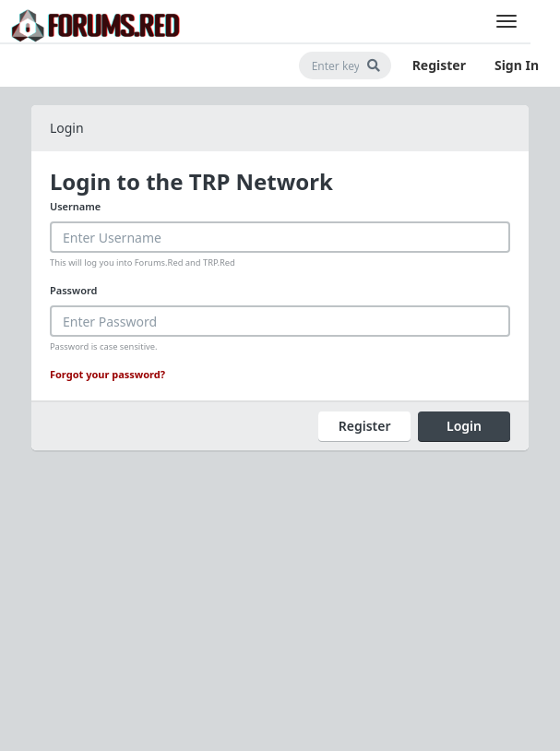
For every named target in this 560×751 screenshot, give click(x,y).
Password (73, 290)
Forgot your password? (107, 374)
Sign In (517, 65)
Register (439, 65)
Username (75, 206)
